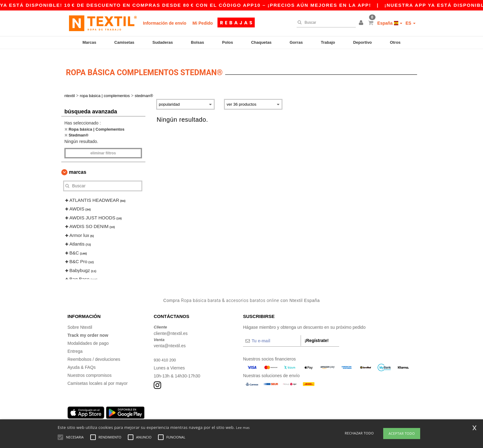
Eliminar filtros (103, 146)
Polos (227, 42)
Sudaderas (163, 42)
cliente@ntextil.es (171, 326)
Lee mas (243, 428)
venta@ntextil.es (170, 339)
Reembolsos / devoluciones (94, 352)
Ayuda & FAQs (82, 360)
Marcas (89, 42)
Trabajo (328, 42)
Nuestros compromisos (89, 368)
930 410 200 (166, 353)
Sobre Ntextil (80, 320)
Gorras (296, 42)
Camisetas (124, 42)
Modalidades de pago (88, 336)
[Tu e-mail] (272, 334)
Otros (395, 42)
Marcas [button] (78, 165)
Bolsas (198, 42)
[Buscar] (325, 22)
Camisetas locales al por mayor (97, 376)
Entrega (75, 344)
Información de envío (165, 23)
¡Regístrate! (317, 333)
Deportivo (362, 42)
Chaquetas (261, 42)
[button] (362, 23)
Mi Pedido (203, 23)
